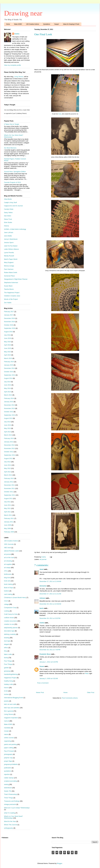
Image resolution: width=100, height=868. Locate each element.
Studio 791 (8, 791)
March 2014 (8, 395)
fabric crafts (8, 654)
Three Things (8, 798)
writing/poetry (9, 828)
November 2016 (9, 322)
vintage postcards (10, 804)
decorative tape (9, 631)
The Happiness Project (12, 293)
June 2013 (8, 425)
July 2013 (7, 422)
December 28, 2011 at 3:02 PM (50, 618)
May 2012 (7, 468)
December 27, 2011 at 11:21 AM (50, 594)
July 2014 (7, 382)
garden (6, 668)
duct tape (7, 641)
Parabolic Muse (45, 654)
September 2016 (10, 328)
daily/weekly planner (11, 628)
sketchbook (8, 788)
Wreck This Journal (11, 825)
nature (6, 734)
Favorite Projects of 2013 (12, 182)
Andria (42, 623)
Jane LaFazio (9, 232)
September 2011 (10, 495)
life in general (9, 711)
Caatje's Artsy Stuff (10, 202)
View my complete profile (12, 65)
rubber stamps (9, 778)
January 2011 (9, 522)
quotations (8, 771)
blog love (7, 578)
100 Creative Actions (33, 24)
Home (8, 24)
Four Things (8, 664)
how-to (6, 688)
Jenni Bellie (8, 236)
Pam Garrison (9, 269)
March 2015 (8, 358)
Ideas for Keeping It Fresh (71, 24)
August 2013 (8, 418)
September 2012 (10, 455)
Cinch (6, 601)
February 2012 (9, 478)
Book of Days (9, 588)
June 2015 (8, 348)
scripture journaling (10, 781)
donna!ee (43, 586)
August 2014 (8, 378)
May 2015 (7, 352)
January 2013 (9, 442)
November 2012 (9, 448)
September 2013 (10, 415)
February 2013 (9, 438)
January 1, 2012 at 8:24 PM (49, 662)
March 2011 (8, 515)
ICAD (6, 691)
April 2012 (7, 472)
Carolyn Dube (9, 209)
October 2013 (9, 412)
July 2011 (7, 502)
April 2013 (7, 432)
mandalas (7, 728)
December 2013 (9, 405)
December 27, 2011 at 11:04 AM (50, 581)
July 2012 (7, 462)
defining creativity (10, 634)
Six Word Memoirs (10, 148)
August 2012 (8, 458)
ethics (6, 648)
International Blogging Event (14, 698)
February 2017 (9, 312)
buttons (7, 591)
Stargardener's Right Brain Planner (16, 279)
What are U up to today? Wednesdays (17, 808)
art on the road (9, 557)
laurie (42, 608)
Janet (42, 569)
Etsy (6, 651)
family (6, 658)
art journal (43, 559)
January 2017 (9, 315)
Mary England (9, 262)
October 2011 (9, 492)
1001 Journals (9, 544)
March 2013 (8, 435)
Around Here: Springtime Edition (15, 172)
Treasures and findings (12, 801)
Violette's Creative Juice (12, 296)
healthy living (8, 681)
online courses (9, 738)
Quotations (47, 24)
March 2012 (8, 475)
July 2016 (7, 335)
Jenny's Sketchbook (11, 239)
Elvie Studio (8, 222)
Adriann (42, 598)
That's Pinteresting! (11, 794)
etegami (7, 644)
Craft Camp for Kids (11, 614)
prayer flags (8, 761)
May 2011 (7, 508)
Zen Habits (8, 303)
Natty (60, 114)
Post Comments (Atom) (70, 698)
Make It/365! (18, 24)
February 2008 (9, 532)
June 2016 (8, 338)
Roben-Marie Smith (11, 272)
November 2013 (9, 408)
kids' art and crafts (10, 704)
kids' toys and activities (12, 708)
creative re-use (9, 624)
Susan (42, 666)
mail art (7, 721)
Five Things (8, 661)
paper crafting (9, 748)
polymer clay (8, 758)
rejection (7, 774)
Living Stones (19, 77)
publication (8, 768)
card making (8, 594)
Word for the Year (10, 821)
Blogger (60, 863)
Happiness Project (10, 678)
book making (8, 584)
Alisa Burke (8, 199)
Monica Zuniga (9, 266)
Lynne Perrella (9, 253)
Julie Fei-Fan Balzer (11, 246)
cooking (7, 611)
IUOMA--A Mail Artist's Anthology (15, 229)
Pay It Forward (9, 751)
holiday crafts (9, 684)
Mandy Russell (9, 256)
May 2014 (7, 388)
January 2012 (9, 482)
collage (6, 604)
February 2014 (9, 398)
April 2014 (7, 392)
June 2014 (8, 385)
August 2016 (8, 332)
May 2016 (7, 342)
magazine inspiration (11, 718)
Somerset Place (9, 276)
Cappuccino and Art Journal (13, 206)
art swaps (7, 568)
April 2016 (7, 345)
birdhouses (8, 574)
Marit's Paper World (11, 259)
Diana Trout (8, 219)
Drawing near (23, 13)
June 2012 (8, 465)
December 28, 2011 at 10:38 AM (50, 604)
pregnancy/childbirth (11, 764)
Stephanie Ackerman (11, 283)
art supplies (8, 564)
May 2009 (7, 528)
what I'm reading (10, 813)
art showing (8, 561)
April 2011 (7, 512)
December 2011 (9, 485)
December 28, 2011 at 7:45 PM (50, 650)
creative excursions (11, 621)
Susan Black (8, 286)
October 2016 (9, 325)
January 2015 (9, 365)
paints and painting (10, 744)
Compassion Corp (10, 608)
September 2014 (10, 375)
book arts (7, 581)
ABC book (7, 548)
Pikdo (87, 673)
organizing (8, 741)
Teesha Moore (9, 289)
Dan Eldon (8, 216)
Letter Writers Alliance (11, 249)
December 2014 (9, 368)
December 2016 (9, 318)
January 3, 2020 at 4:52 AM (49, 678)
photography (8, 754)
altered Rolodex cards (11, 551)
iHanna (6, 226)
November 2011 (9, 488)
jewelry (6, 701)
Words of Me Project (11, 299)
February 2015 (9, 362)
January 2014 (9, 402)
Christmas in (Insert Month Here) (15, 598)
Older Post (91, 692)
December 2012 (9, 445)
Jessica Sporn (9, 242)
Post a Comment (43, 683)
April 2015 (7, 355)
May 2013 (7, 428)
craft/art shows (9, 618)
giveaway (7, 671)
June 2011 (8, 505)
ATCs (6, 571)
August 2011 (8, 498)
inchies (6, 694)
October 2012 (9, 452)
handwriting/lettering (11, 674)
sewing (6, 784)
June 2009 (8, 525)
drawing (7, 638)
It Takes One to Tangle (12, 124)
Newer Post (40, 692)
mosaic (6, 731)
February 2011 (9, 518)
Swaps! (57, 24)
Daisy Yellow (8, 213)
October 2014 (9, 372)
